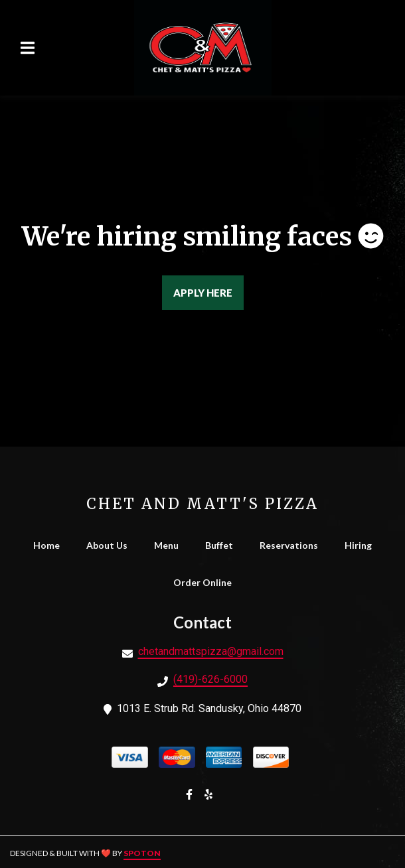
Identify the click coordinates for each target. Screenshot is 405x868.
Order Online (206, 582)
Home (50, 545)
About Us (111, 545)
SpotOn (142, 853)
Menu (170, 545)
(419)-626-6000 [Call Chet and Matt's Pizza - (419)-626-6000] (210, 679)
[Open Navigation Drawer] (27, 48)
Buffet (223, 545)
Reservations (293, 545)
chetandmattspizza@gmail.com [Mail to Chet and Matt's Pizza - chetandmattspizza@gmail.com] (211, 651)
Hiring (362, 545)
